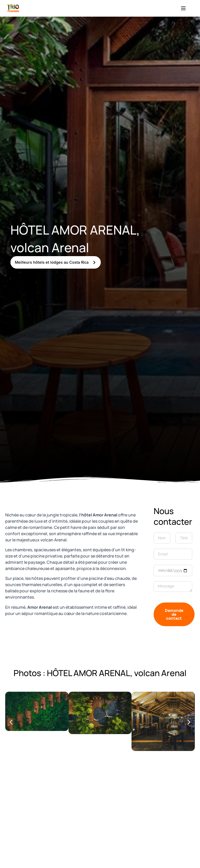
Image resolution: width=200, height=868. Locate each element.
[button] (11, 722)
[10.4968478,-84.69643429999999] (100, 821)
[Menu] (183, 8)
